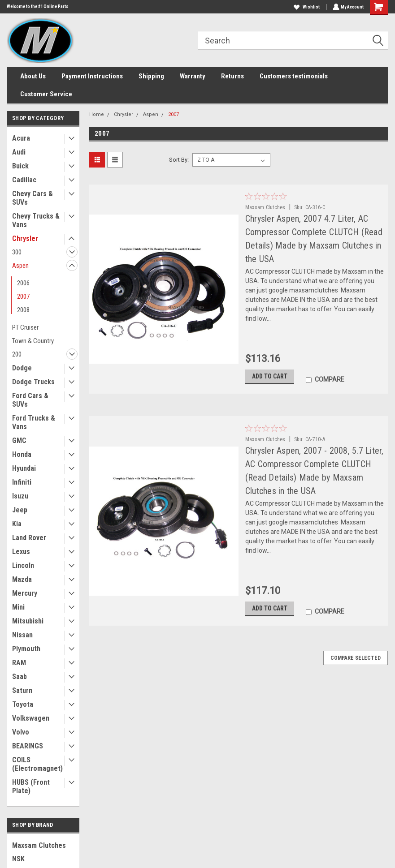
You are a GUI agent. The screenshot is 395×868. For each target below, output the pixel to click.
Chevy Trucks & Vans (36, 220)
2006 (23, 283)
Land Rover (29, 538)
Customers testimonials (294, 76)
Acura (21, 138)
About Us (33, 76)
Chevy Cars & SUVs (33, 198)
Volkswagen (31, 718)
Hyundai (24, 468)
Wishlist (306, 7)
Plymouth (26, 649)
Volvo (21, 732)
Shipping (151, 76)
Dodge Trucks (33, 382)
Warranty (193, 76)
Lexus (21, 552)
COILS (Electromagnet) (37, 764)
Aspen (20, 266)
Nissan (22, 635)
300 (17, 252)
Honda (22, 454)
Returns (232, 76)
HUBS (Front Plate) (31, 786)
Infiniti (22, 482)
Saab (20, 677)
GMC (19, 440)
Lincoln (23, 565)
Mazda (22, 579)
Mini (18, 607)
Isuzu (20, 496)
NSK (18, 859)
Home (97, 114)
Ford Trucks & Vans (34, 422)
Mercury (25, 593)
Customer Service (46, 94)
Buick (20, 166)
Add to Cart (270, 378)
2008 (23, 310)
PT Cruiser (25, 327)
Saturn (22, 690)
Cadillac (24, 180)
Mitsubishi (28, 621)
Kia (17, 524)
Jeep (20, 510)
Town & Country (33, 341)
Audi (19, 152)
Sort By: (179, 160)
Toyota (23, 704)
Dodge (22, 368)
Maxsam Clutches (39, 845)
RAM (19, 663)
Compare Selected (356, 662)
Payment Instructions (92, 76)
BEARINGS (28, 746)
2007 (23, 296)
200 (17, 354)
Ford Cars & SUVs (30, 400)
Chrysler (25, 238)
